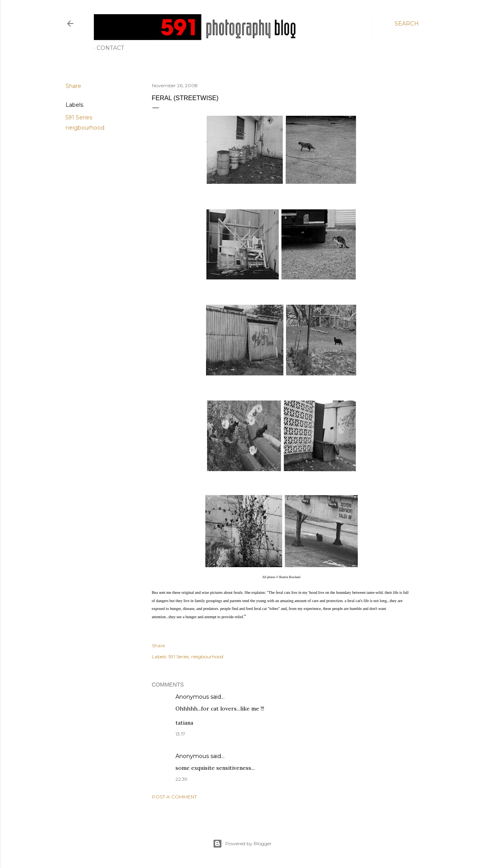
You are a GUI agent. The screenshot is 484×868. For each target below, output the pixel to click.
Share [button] (73, 86)
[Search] (407, 24)
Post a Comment (174, 797)
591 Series (79, 117)
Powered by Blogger (242, 844)
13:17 (180, 734)
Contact (110, 48)
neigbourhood (85, 128)
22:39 (182, 779)
